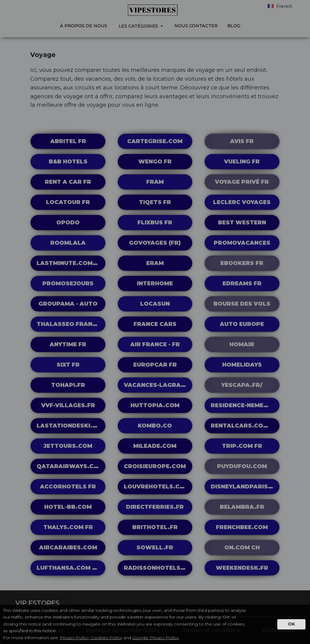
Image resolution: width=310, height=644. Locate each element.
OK (291, 624)
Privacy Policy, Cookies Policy (91, 638)
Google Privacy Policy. (156, 638)
